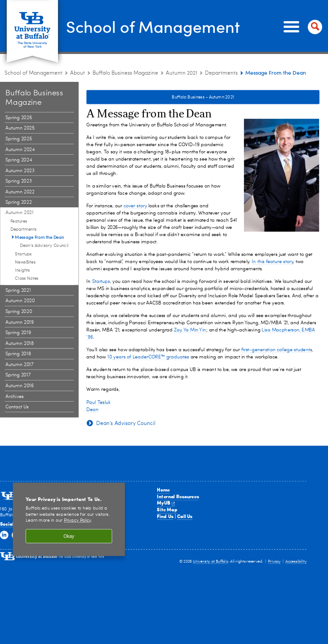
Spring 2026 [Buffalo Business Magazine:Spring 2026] (19, 118)
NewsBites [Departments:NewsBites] (25, 262)
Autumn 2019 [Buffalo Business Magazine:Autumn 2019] (20, 322)
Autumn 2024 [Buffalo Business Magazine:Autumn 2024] (20, 150)
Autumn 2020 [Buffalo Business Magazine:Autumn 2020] (20, 301)
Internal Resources (178, 496)
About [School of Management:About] (78, 73)
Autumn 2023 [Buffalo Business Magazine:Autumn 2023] (20, 171)
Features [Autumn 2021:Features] (19, 221)
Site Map (167, 510)
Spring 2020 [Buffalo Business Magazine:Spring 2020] (19, 312)
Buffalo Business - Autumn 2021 (203, 97)
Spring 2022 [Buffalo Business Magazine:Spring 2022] (18, 203)
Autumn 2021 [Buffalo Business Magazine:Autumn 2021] (182, 73)
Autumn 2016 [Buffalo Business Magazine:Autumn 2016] (20, 386)
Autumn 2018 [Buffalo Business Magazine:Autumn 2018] (20, 343)
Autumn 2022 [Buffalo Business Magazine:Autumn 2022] (20, 192)
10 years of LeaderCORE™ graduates (148, 357)
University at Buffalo (210, 561)
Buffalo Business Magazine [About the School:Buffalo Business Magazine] (125, 73)
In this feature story (272, 262)
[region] (69, 519)
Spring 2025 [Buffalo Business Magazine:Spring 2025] (19, 139)
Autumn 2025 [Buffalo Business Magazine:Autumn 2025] (20, 128)
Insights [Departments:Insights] (22, 270)
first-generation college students (277, 350)
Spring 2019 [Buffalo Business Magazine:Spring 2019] (18, 333)
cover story (135, 206)
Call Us (185, 516)
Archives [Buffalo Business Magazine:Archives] (14, 396)
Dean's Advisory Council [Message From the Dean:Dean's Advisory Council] (44, 246)
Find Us (165, 516)
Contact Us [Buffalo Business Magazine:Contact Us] (17, 407)
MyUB (166, 503)
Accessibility (296, 561)
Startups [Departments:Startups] (23, 254)
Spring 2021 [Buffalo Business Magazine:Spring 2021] (18, 291)
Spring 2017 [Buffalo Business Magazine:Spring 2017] (18, 375)
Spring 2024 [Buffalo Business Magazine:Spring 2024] (19, 160)
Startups (101, 282)
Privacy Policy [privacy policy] (78, 521)
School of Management (153, 26)
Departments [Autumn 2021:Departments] (221, 73)
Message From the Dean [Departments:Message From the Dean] (40, 237)
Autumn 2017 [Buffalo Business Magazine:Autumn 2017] (19, 365)
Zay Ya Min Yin (190, 330)
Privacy (274, 561)
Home (163, 490)
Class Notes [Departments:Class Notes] (27, 279)
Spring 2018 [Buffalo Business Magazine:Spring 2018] (18, 354)
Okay (69, 536)
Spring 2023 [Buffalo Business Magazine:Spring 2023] (18, 181)
